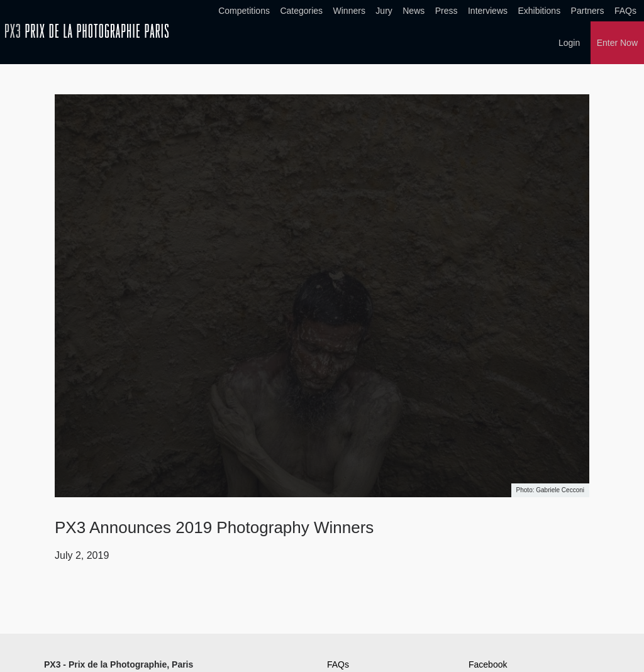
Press (447, 11)
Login (569, 43)
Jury (384, 11)
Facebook (488, 664)
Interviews (488, 11)
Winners (349, 11)
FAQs (625, 11)
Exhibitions (539, 11)
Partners (588, 11)
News (414, 11)
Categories (301, 11)
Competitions (244, 11)
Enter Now (617, 43)
